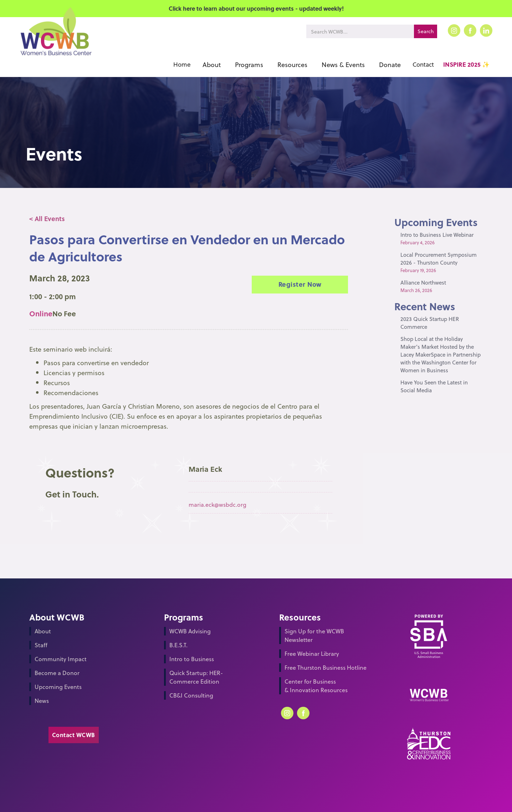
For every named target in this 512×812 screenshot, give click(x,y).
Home (182, 64)
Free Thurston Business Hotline (326, 667)
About (43, 631)
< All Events (47, 218)
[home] (55, 42)
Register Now (300, 284)
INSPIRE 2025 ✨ (466, 64)
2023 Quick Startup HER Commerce (430, 323)
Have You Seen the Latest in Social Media (434, 386)
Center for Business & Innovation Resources (316, 686)
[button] (212, 65)
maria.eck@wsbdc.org (217, 504)
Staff (41, 645)
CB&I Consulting (191, 695)
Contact (423, 64)
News (42, 701)
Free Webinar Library (312, 653)
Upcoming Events (58, 687)
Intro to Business (192, 659)
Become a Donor (57, 673)
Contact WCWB (74, 735)
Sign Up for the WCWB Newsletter (314, 635)
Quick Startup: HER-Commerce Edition (196, 677)
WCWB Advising (190, 631)
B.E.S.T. (178, 645)
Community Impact (61, 659)
